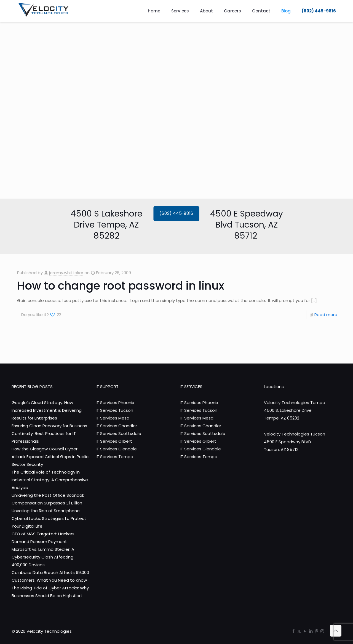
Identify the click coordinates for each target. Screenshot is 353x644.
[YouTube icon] (305, 631)
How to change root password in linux (121, 286)
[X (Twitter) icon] (299, 631)
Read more (326, 315)
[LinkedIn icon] (311, 631)
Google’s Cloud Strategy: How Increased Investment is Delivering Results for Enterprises (47, 410)
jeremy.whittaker (66, 273)
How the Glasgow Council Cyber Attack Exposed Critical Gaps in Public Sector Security (50, 457)
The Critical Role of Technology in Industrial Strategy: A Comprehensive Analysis (50, 480)
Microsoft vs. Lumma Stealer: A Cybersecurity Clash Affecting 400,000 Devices (43, 557)
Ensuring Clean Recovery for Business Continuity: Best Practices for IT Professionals (49, 433)
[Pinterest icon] (316, 631)
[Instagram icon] (322, 631)
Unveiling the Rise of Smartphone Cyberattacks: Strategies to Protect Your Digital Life (49, 518)
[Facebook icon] (293, 631)
